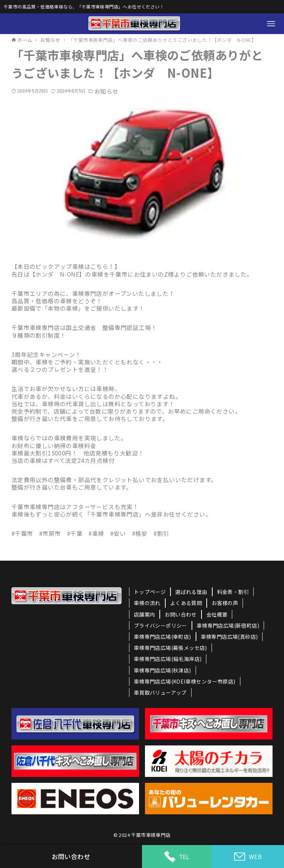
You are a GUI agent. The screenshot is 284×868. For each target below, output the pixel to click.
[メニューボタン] (271, 24)
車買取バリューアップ (160, 692)
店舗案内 (145, 614)
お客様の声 (225, 603)
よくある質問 (186, 603)
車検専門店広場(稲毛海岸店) (168, 659)
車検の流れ (147, 603)
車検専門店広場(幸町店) (163, 637)
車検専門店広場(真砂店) (229, 637)
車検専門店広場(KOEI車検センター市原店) (185, 681)
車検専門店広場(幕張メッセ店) (170, 648)
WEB (248, 857)
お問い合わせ (180, 614)
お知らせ (106, 91)
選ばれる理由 (191, 592)
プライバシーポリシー (160, 625)
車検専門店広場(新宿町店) (228, 625)
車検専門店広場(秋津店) (163, 670)
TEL (177, 857)
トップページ (150, 592)
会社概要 (217, 614)
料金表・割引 (233, 592)
